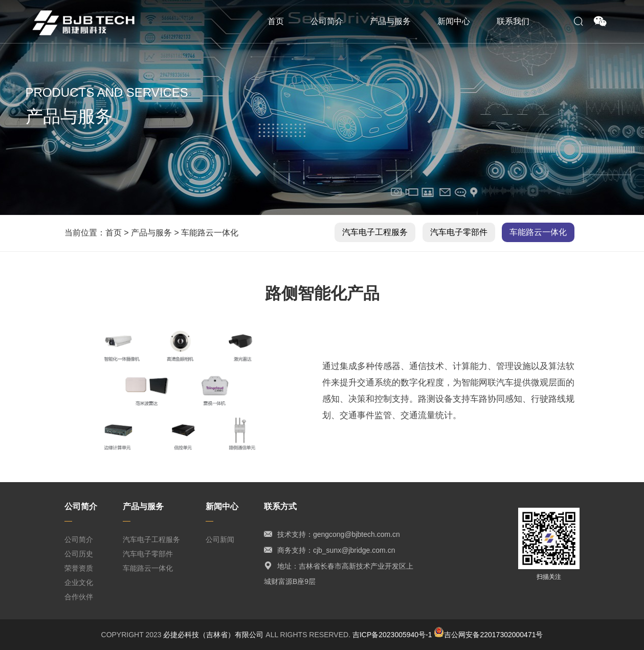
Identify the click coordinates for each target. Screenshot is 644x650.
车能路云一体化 (210, 233)
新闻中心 (454, 21)
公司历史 (79, 554)
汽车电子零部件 (459, 232)
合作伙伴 (79, 597)
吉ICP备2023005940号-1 (392, 635)
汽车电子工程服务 (375, 232)
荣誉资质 (79, 568)
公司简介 (327, 21)
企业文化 (79, 582)
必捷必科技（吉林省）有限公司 (213, 635)
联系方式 (280, 506)
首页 (276, 21)
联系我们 (513, 21)
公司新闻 (220, 539)
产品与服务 (390, 21)
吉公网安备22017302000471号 (488, 635)
